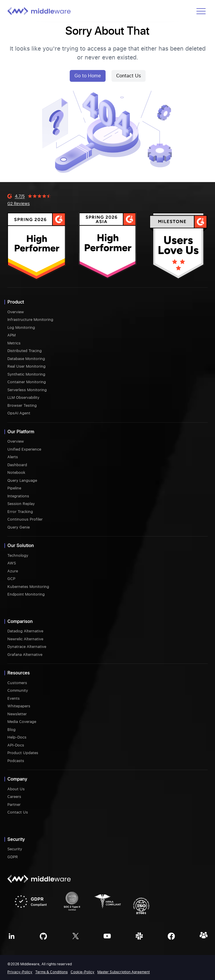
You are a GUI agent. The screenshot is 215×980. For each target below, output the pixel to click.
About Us (16, 789)
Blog (11, 730)
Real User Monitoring (26, 366)
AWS (12, 563)
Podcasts (16, 761)
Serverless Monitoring (27, 390)
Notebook (16, 472)
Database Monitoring (26, 359)
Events (14, 698)
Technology (18, 555)
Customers (17, 683)
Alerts (13, 457)
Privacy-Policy (20, 972)
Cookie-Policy (82, 972)
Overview (16, 312)
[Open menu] (201, 11)
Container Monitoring (27, 382)
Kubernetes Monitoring (28, 587)
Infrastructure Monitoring (30, 320)
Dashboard (17, 465)
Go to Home (88, 76)
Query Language (22, 480)
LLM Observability (23, 397)
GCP (11, 579)
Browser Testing (22, 405)
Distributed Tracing (25, 351)
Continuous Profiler (25, 519)
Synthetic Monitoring (26, 374)
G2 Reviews (19, 204)
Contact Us (129, 76)
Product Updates (23, 753)
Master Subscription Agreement (124, 972)
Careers (14, 797)
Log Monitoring (21, 327)
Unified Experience (24, 449)
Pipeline (14, 488)
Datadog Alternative (25, 631)
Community (18, 690)
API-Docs (16, 745)
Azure (13, 571)
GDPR (13, 857)
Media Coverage (22, 722)
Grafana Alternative (25, 655)
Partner (14, 805)
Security (15, 849)
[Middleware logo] (39, 11)
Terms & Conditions (51, 972)
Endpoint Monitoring (26, 594)
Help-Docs (17, 737)
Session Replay (21, 504)
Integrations (18, 496)
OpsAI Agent (19, 413)
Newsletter (17, 714)
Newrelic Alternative (25, 639)
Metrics (14, 343)
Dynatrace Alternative (27, 647)
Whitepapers (19, 706)
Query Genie (19, 527)
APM (11, 335)
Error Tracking (20, 512)
